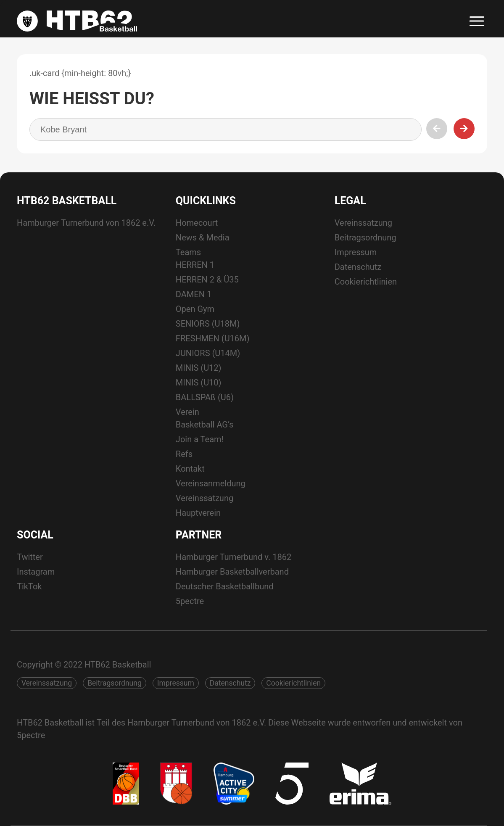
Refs (184, 454)
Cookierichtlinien (366, 282)
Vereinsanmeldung (211, 483)
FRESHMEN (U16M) (213, 338)
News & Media (203, 238)
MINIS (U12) (199, 368)
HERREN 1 (195, 265)
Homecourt (197, 223)
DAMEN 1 (194, 294)
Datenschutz (358, 267)
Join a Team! (200, 439)
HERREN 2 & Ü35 (207, 280)
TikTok (29, 586)
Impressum (356, 252)
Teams (188, 252)
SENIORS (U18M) (208, 324)
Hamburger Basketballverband (232, 572)
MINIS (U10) (199, 383)
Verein (187, 412)
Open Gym (195, 309)
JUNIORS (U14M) (208, 353)
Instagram (36, 572)
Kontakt (190, 469)
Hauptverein (198, 513)
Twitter (30, 557)
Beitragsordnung (365, 238)
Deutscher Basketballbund (225, 586)
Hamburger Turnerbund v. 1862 (234, 557)
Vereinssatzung (205, 498)
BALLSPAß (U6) (205, 397)
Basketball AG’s (205, 425)
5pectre (190, 601)
